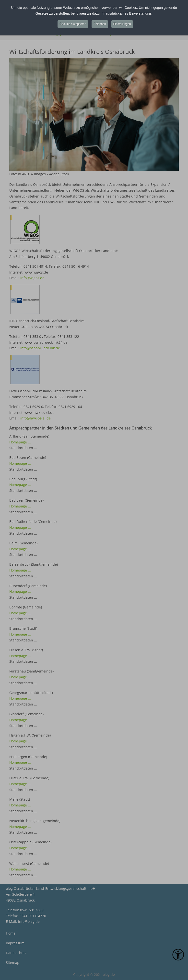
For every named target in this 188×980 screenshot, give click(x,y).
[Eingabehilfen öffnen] (178, 955)
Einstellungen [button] (122, 24)
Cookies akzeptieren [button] (73, 24)
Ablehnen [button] (100, 24)
